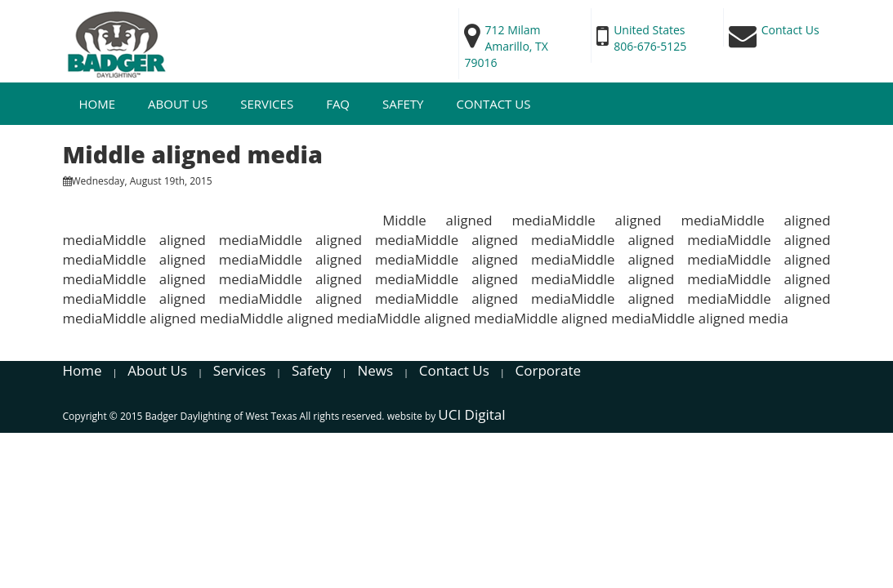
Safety (312, 370)
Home (98, 104)
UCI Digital (471, 414)
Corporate (549, 370)
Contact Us (493, 104)
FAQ (338, 104)
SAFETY (403, 104)
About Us (178, 104)
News (375, 370)
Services (267, 104)
